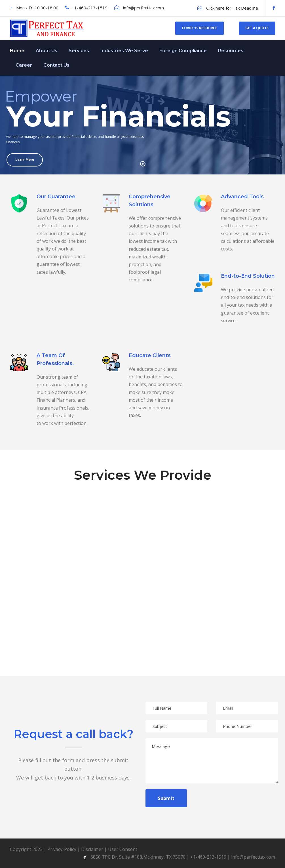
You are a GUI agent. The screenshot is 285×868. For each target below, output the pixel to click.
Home (17, 51)
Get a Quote (257, 28)
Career (24, 65)
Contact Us (56, 65)
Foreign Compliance (183, 51)
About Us (47, 51)
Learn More (25, 160)
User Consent (123, 849)
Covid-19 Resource (199, 28)
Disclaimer (92, 849)
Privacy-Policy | (64, 849)
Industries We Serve (124, 51)
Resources (231, 51)
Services (79, 51)
